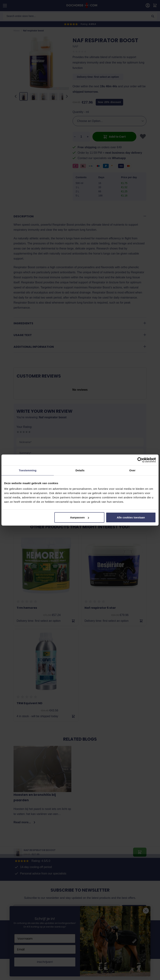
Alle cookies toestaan (131, 517)
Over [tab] (132, 470)
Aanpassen (80, 517)
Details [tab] (80, 470)
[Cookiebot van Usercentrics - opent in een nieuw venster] (140, 460)
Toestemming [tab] (28, 470)
